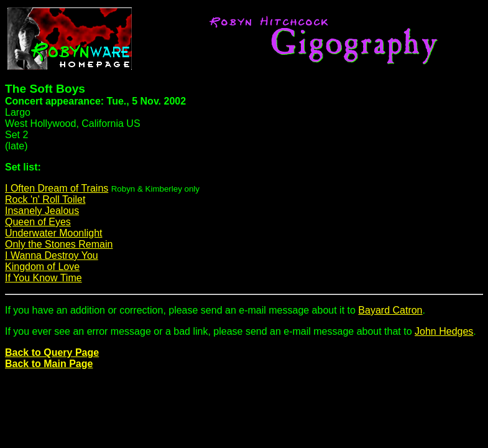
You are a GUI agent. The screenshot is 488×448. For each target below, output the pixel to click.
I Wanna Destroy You (52, 255)
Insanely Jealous (42, 211)
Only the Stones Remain (59, 244)
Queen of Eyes (38, 222)
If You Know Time (44, 278)
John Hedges (444, 331)
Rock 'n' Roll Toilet (45, 199)
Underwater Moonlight (54, 233)
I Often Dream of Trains (57, 188)
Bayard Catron (390, 310)
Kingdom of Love (42, 267)
